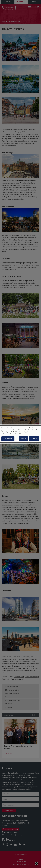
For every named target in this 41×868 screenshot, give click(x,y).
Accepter (34, 439)
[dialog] (20, 434)
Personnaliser (8, 439)
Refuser (23, 439)
